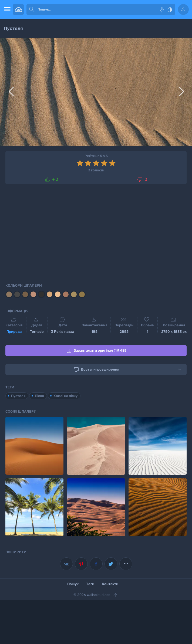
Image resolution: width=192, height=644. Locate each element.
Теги (90, 584)
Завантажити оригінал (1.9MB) (96, 351)
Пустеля (18, 396)
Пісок (39, 396)
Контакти (110, 584)
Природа (14, 332)
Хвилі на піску (65, 396)
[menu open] (6, 9)
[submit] (32, 9)
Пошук (73, 584)
